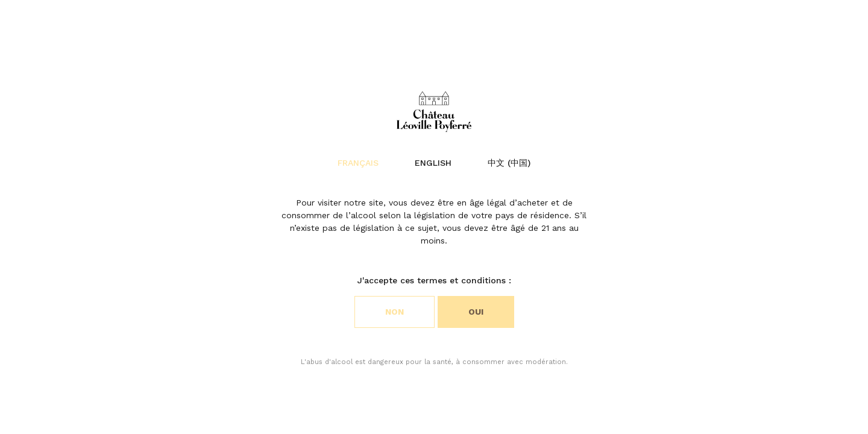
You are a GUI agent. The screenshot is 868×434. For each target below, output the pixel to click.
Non (395, 312)
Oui (476, 312)
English (433, 163)
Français (358, 163)
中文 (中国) (509, 163)
